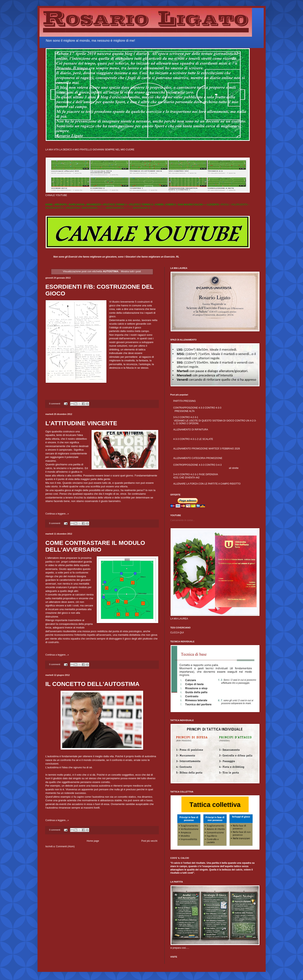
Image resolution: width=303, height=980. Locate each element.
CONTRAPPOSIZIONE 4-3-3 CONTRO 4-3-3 (197, 408)
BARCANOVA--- (78, 205)
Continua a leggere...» (57, 514)
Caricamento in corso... (183, 520)
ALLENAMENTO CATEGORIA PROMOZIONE (198, 458)
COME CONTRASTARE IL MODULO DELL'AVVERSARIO (95, 546)
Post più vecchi (149, 841)
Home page (93, 841)
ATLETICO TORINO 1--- (116, 205)
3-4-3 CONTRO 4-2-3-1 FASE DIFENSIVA (196, 474)
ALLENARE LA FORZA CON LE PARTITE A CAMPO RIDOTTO (207, 484)
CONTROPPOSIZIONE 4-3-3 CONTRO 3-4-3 (197, 465)
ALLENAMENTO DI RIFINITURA (191, 430)
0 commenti (55, 404)
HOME (49, 205)
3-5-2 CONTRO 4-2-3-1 (186, 417)
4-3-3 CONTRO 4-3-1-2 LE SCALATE (193, 439)
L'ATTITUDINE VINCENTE (81, 423)
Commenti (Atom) (65, 846)
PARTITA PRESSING (185, 401)
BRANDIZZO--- (95, 205)
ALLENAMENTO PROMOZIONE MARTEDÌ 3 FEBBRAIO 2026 (207, 449)
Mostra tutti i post (131, 271)
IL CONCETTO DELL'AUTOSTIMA (93, 684)
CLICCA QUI (177, 633)
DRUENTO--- (62, 205)
